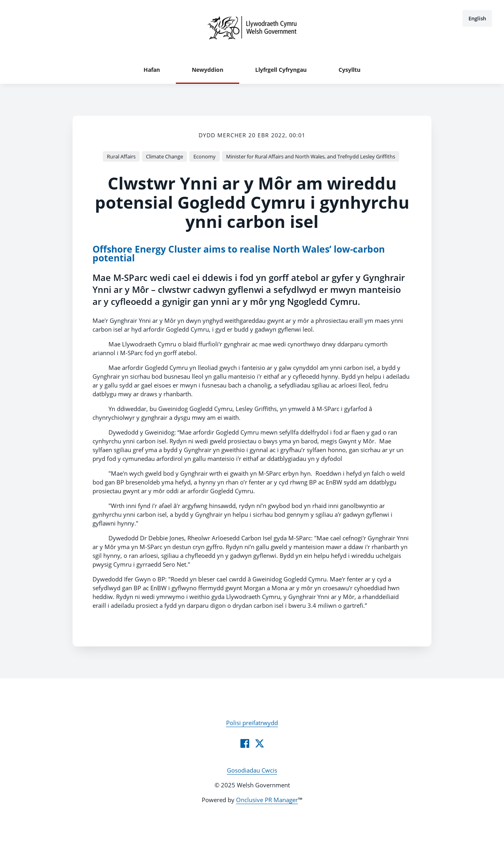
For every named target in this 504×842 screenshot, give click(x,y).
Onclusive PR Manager (267, 800)
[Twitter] (260, 743)
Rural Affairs (121, 156)
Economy (205, 156)
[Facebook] (245, 743)
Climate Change (164, 156)
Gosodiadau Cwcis (252, 770)
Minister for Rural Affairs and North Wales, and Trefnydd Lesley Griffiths (311, 156)
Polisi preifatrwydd (252, 723)
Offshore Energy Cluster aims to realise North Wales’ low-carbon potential (239, 254)
